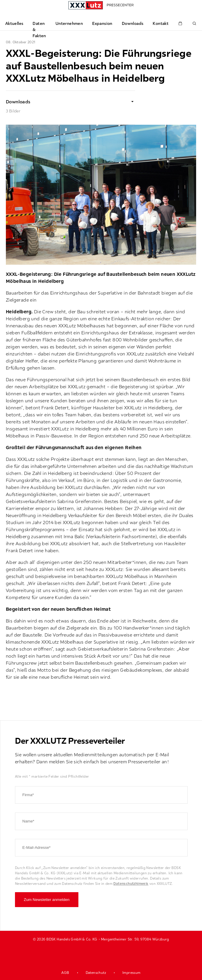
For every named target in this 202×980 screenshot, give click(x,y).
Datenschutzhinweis (131, 884)
